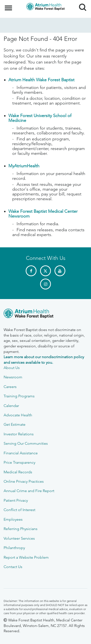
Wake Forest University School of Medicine (40, 118)
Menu (9, 6)
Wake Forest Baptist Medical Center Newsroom (43, 214)
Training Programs (19, 396)
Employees (13, 519)
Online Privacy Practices (24, 481)
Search (81, 5)
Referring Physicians (21, 529)
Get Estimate (15, 424)
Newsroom (13, 377)
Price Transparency (19, 462)
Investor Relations (19, 434)
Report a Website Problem (26, 557)
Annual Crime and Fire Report (29, 491)
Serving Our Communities (26, 443)
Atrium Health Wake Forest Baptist (41, 80)
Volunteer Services (19, 538)
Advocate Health (18, 415)
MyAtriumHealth (24, 166)
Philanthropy (14, 548)
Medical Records (18, 472)
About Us (12, 368)
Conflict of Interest (19, 510)
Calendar (11, 406)
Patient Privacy (16, 500)
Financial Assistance (21, 453)
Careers (10, 387)
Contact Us (13, 567)
